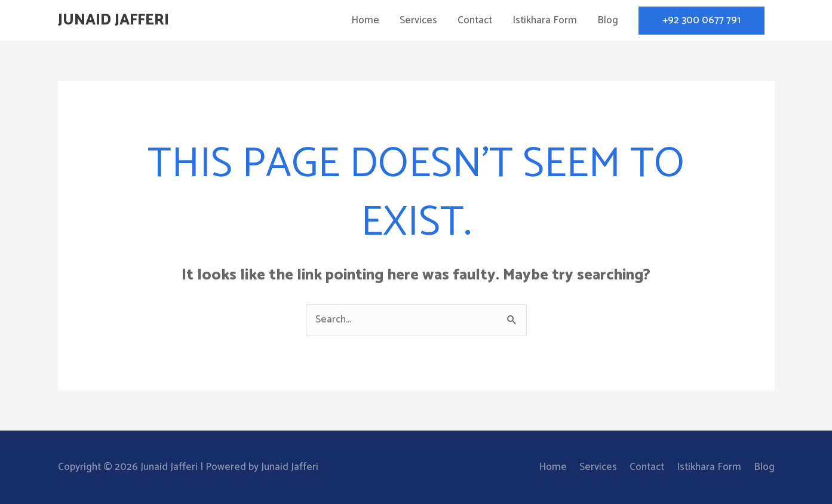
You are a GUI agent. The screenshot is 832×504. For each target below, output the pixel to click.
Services (418, 20)
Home (365, 20)
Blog (608, 20)
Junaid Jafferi (113, 20)
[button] (701, 21)
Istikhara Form (545, 20)
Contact (475, 20)
